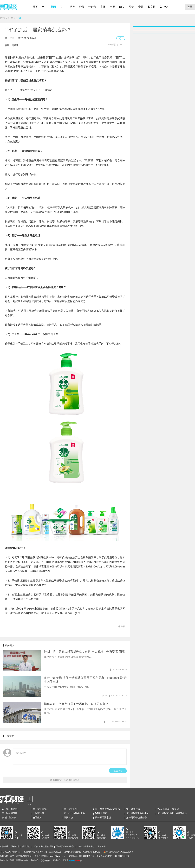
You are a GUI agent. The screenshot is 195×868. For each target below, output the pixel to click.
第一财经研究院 (10, 813)
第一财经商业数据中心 (138, 813)
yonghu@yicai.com (57, 856)
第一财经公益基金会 (136, 817)
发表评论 (118, 771)
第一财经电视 (40, 809)
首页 (35, 7)
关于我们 (26, 846)
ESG (122, 7)
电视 (112, 7)
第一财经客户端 (10, 809)
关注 (63, 7)
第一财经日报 (71, 809)
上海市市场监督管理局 (43, 846)
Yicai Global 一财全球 (168, 809)
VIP (44, 7)
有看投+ (37, 817)
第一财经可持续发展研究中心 (172, 813)
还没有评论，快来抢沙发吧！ (65, 780)
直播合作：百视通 (61, 860)
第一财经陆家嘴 (103, 817)
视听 (72, 7)
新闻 (53, 7)
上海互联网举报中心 (86, 846)
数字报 (152, 7)
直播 (103, 7)
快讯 (81, 7)
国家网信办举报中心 (65, 846)
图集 (131, 7)
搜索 (166, 7)
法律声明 (15, 846)
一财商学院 (39, 813)
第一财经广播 (133, 809)
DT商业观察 (101, 813)
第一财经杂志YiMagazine (108, 809)
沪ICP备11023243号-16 (10, 852)
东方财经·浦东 (9, 817)
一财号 (92, 7)
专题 (141, 7)
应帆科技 (68, 817)
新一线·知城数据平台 (74, 813)
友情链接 (102, 846)
